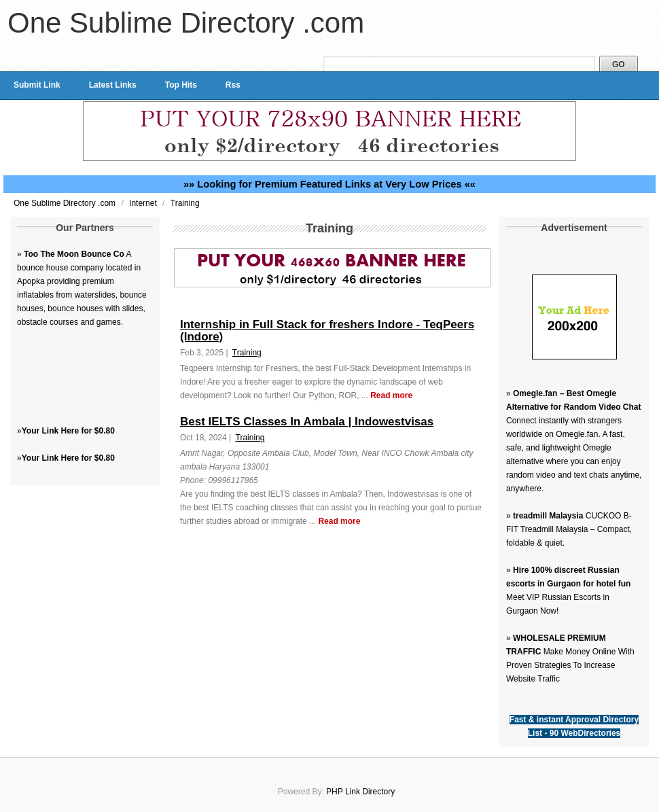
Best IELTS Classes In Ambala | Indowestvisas (307, 422)
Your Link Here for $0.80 (68, 431)
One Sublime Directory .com (186, 23)
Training (185, 203)
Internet (144, 203)
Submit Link (37, 85)
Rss (233, 85)
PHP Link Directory (360, 792)
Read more (391, 395)
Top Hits (181, 85)
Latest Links (113, 85)
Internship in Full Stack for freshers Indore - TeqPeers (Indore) (327, 331)
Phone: (194, 480)
